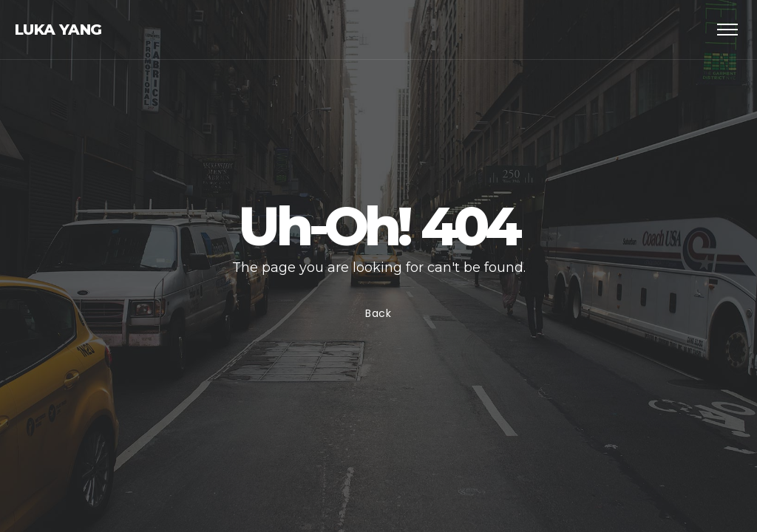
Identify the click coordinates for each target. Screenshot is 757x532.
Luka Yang (58, 30)
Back (378, 313)
